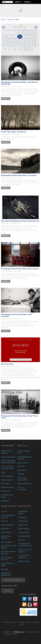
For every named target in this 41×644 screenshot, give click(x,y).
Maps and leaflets (24, 536)
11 (35, 37)
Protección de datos (10, 622)
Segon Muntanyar (7, 525)
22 (20, 45)
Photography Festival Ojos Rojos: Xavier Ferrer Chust (20, 417)
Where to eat (23, 525)
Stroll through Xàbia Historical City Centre (8, 462)
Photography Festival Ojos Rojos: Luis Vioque (19, 175)
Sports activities (23, 463)
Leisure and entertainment (23, 479)
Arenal (3, 472)
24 (30, 45)
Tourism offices (24, 532)
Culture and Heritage (8, 457)
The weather (23, 517)
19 (5, 45)
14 (15, 41)
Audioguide (5, 501)
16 (25, 41)
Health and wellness (24, 484)
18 (35, 41)
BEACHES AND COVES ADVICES (8, 547)
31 (30, 49)
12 (5, 41)
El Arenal (4, 521)
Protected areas (7, 480)
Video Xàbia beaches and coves (8, 553)
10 (30, 37)
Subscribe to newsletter (13, 580)
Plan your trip (24, 506)
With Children (22, 470)
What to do (22, 446)
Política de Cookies (32, 632)
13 (10, 41)
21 (15, 45)
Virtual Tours (6, 491)
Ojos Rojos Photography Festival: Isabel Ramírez (20, 221)
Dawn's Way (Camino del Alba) (25, 458)
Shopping (21, 474)
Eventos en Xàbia (14, 19)
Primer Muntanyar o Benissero (8, 516)
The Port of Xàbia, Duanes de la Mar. (7, 467)
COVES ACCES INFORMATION (6, 574)
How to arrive (23, 521)
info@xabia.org (18, 632)
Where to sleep (24, 529)
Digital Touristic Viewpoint (7, 452)
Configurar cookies (25, 622)
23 (25, 45)
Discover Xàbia (7, 446)
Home (3, 19)
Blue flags (4, 569)
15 (20, 41)
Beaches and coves (9, 506)
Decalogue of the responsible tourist (25, 545)
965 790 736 (7, 632)
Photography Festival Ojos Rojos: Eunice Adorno (20, 269)
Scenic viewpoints (7, 476)
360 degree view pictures (7, 496)
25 (35, 45)
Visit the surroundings (22, 488)
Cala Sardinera (6, 532)
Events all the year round (24, 452)
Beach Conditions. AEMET (7, 564)
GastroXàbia (5, 484)
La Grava (4, 511)
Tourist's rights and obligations (25, 551)
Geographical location (23, 512)
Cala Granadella (7, 542)
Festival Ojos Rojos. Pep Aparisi (14, 132)
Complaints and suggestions (24, 556)
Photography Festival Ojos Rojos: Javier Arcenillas (17, 315)
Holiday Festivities (7, 487)
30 (25, 49)
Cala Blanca (5, 529)
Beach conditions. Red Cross (7, 559)
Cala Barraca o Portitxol (6, 537)
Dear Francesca (7, 364)
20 (10, 45)
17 (30, 41)
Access (8, 591)
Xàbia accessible (24, 561)
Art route (21, 466)
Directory (22, 540)
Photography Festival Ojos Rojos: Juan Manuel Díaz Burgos (19, 83)
